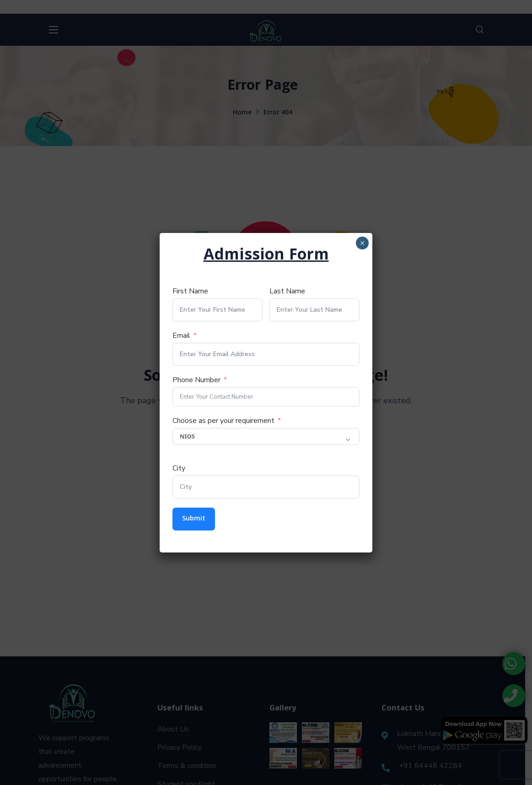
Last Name (287, 291)
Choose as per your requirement (223, 421)
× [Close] (362, 243)
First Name (190, 291)
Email (181, 336)
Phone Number (196, 380)
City (179, 468)
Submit (194, 519)
